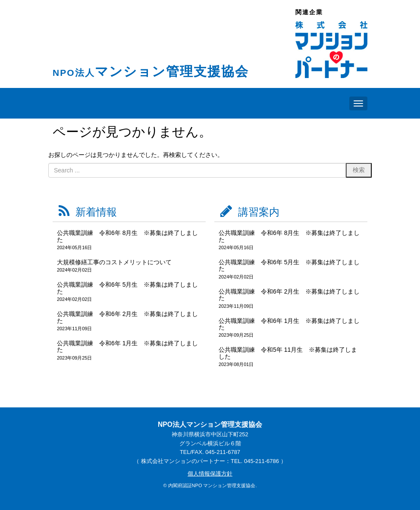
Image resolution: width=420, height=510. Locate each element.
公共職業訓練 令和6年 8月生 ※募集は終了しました (127, 236)
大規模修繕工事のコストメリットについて (114, 262)
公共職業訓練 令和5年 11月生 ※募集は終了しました (288, 353)
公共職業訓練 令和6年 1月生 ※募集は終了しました (127, 346)
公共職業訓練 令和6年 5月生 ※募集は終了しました (127, 288)
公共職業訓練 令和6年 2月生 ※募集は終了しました (127, 317)
